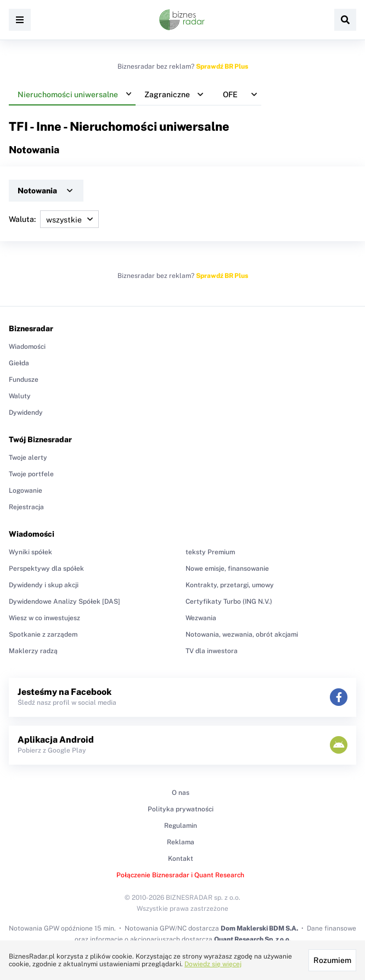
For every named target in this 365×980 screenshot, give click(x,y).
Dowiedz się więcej (213, 964)
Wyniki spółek (30, 552)
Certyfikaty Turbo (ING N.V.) (229, 602)
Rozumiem (332, 960)
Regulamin (181, 826)
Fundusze (24, 380)
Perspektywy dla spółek (46, 569)
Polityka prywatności (181, 809)
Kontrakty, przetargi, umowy (230, 585)
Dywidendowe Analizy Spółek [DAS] (64, 602)
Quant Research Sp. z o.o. (252, 939)
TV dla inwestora (212, 651)
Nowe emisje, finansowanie (227, 569)
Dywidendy (26, 413)
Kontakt (181, 859)
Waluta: (54, 219)
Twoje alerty (28, 458)
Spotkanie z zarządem (43, 634)
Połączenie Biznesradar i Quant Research (180, 875)
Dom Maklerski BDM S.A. (259, 928)
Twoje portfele (31, 474)
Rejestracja (26, 507)
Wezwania (201, 618)
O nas (181, 793)
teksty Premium (210, 552)
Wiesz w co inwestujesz (44, 618)
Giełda (19, 363)
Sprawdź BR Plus (222, 66)
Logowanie (26, 491)
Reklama (181, 842)
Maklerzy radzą (33, 651)
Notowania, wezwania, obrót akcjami (242, 634)
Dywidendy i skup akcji (44, 585)
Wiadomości (27, 347)
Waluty (20, 396)
